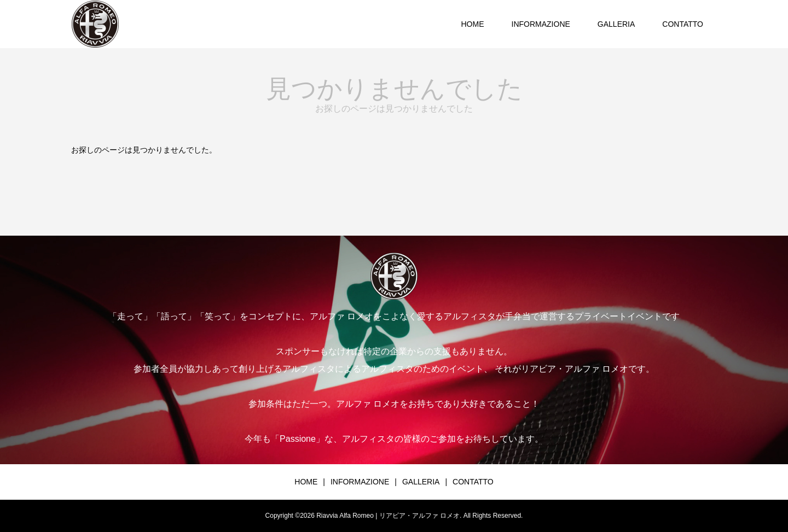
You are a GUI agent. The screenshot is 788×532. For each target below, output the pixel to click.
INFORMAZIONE (541, 24)
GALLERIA (616, 24)
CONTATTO (683, 24)
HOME (473, 24)
